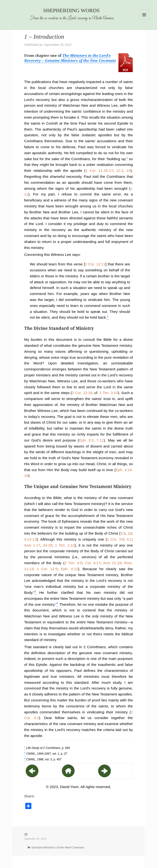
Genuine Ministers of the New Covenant (58, 847)
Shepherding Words (71, 10)
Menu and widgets (144, 20)
